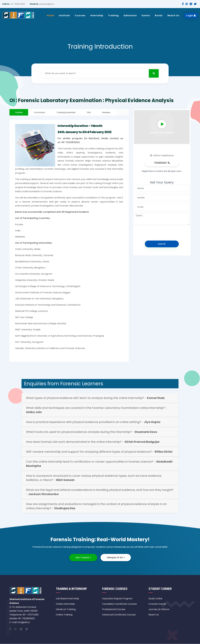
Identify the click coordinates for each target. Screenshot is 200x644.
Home (50, 15)
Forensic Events (157, 604)
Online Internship (65, 604)
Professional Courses (114, 609)
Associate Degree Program (117, 599)
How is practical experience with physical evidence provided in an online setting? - (93, 422)
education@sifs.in (47, 4)
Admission (130, 15)
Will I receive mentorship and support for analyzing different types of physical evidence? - (99, 452)
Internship (97, 15)
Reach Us (173, 15)
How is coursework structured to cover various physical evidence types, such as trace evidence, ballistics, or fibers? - (94, 478)
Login (191, 15)
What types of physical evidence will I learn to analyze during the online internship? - (95, 398)
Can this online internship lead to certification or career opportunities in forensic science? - (99, 464)
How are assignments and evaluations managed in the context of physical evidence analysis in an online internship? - (96, 506)
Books (159, 15)
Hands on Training (66, 609)
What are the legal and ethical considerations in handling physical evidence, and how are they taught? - (100, 492)
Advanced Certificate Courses (119, 615)
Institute (64, 15)
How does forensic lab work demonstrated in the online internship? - (93, 442)
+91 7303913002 (17, 4)
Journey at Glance (159, 609)
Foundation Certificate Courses (119, 604)
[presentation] (158, 233)
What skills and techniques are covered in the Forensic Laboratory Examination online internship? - (97, 410)
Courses (80, 15)
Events (146, 15)
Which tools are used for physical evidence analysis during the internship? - (92, 432)
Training (113, 15)
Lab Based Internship (67, 599)
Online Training (64, 615)
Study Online (155, 599)
